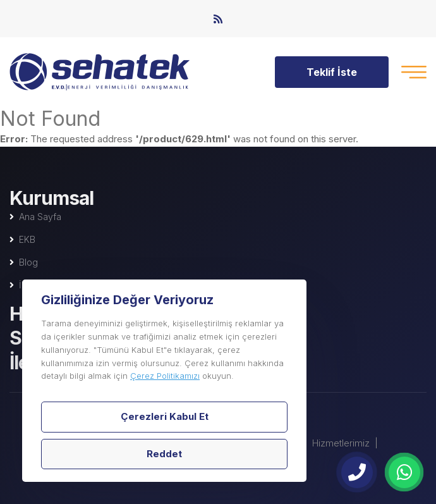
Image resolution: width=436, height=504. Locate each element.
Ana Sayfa (40, 217)
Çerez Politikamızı (165, 376)
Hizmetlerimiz (341, 443)
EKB (27, 239)
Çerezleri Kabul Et (165, 416)
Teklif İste (332, 72)
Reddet (164, 454)
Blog (28, 262)
